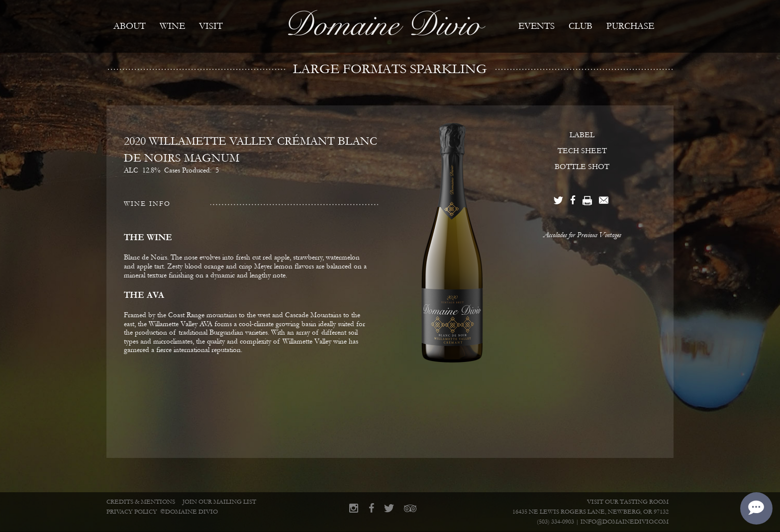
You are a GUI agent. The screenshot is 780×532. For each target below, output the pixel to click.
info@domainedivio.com (625, 522)
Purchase (630, 26)
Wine (172, 26)
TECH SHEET (582, 151)
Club (581, 26)
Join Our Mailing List (219, 502)
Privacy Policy (132, 512)
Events (536, 26)
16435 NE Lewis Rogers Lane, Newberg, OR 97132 (590, 512)
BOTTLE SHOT (582, 167)
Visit (211, 26)
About (130, 26)
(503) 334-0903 (555, 522)
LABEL (582, 135)
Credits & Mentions (141, 502)
